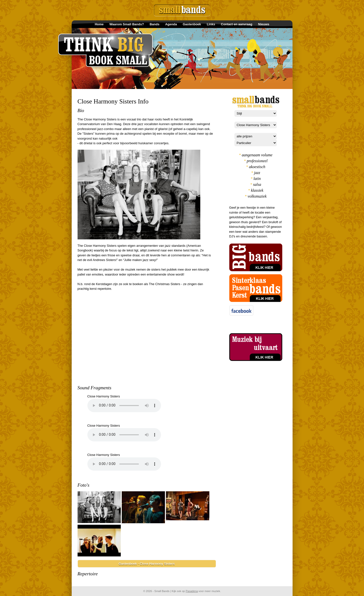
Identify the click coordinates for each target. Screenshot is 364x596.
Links (211, 24)
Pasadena (192, 591)
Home (99, 24)
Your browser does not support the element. (124, 406)
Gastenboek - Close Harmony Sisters (147, 564)
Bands (155, 24)
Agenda (171, 24)
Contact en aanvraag (237, 24)
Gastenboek (192, 24)
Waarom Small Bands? (127, 24)
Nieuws (264, 24)
